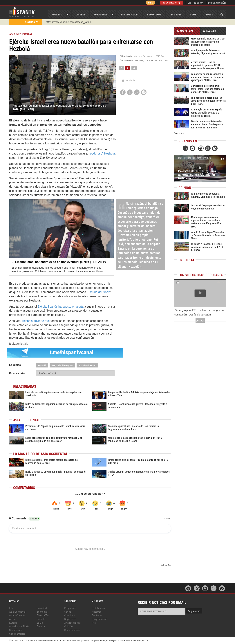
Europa (13, 622)
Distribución (196, 2)
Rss (94, 622)
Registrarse (194, 611)
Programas (100, 14)
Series (194, 14)
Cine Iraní (176, 14)
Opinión (68, 626)
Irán (11, 608)
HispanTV (22, 12)
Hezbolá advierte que (36, 321)
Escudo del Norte (99, 292)
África (12, 619)
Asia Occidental (18, 611)
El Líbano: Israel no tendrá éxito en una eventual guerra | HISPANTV (59, 262)
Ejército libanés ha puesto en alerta (61, 307)
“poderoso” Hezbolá (102, 154)
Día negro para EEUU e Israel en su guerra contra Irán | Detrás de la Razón (199, 312)
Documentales (130, 14)
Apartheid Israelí (87, 365)
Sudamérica (16, 630)
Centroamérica (17, 633)
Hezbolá (42, 365)
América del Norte (19, 626)
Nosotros (97, 611)
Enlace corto (17, 373)
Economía (42, 611)
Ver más (179, 133)
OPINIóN (80, 14)
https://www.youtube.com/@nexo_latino (68, 22)
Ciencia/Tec (43, 615)
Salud (40, 622)
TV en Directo (172, 2)
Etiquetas (15, 365)
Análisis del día (72, 622)
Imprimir (128, 80)
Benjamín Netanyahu (62, 365)
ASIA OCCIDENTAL (21, 34)
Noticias (57, 14)
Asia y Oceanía (17, 615)
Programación (217, 2)
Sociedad (42, 608)
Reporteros (154, 14)
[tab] (187, 31)
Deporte (41, 619)
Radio (150, 2)
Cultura (41, 626)
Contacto (97, 615)
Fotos (210, 14)
